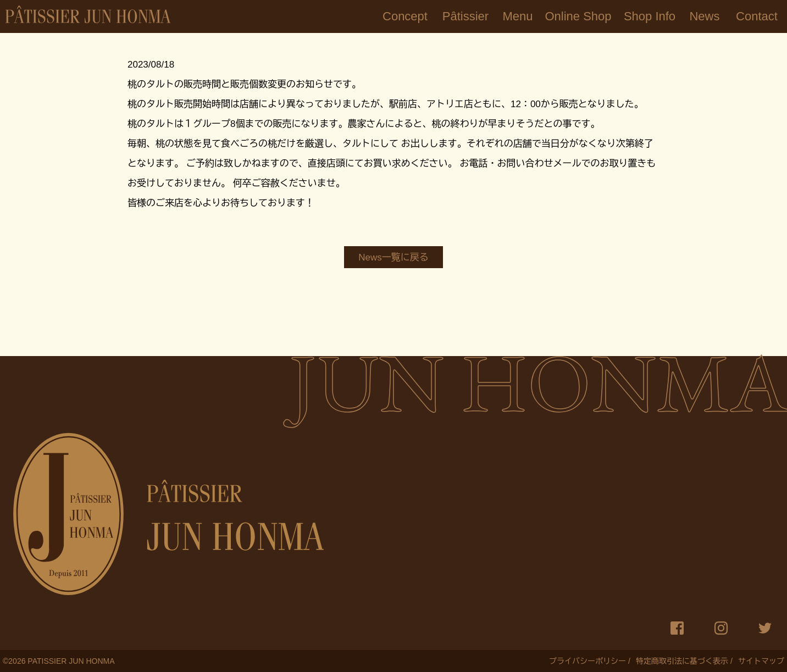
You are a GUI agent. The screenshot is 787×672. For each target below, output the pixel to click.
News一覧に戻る (393, 257)
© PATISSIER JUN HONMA (59, 661)
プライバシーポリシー (588, 661)
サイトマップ (761, 661)
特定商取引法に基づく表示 (682, 661)
